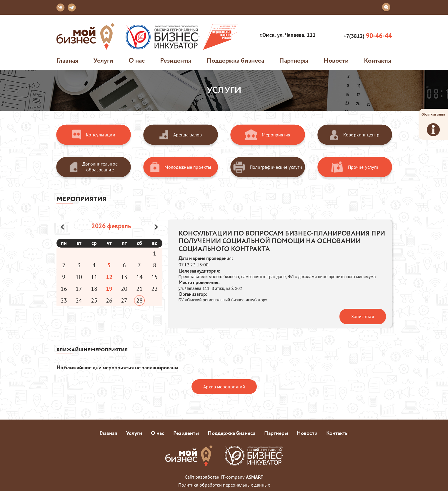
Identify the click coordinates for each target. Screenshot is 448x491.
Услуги (103, 60)
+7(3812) (367, 36)
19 (109, 289)
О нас (137, 60)
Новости (336, 60)
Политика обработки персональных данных (224, 485)
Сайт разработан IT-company (224, 477)
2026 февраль (111, 226)
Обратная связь (433, 124)
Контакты (378, 60)
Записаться (363, 316)
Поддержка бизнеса (235, 60)
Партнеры (294, 60)
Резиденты (176, 60)
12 (109, 277)
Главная (67, 60)
